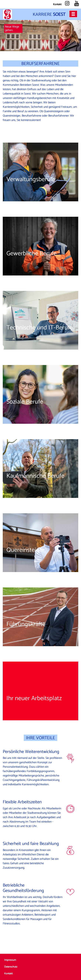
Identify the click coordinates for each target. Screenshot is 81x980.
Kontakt (57, 4)
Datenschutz (11, 967)
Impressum (10, 960)
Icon (70, 758)
